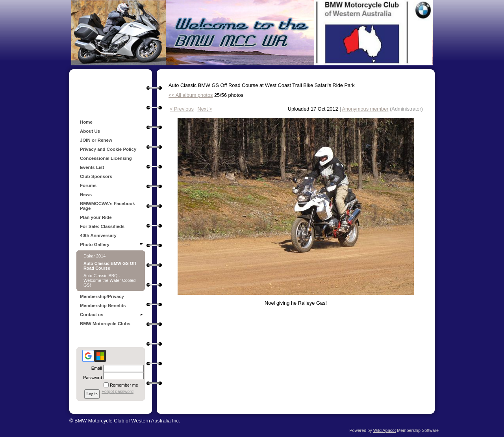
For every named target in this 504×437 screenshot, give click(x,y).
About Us (90, 131)
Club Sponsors (96, 176)
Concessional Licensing (106, 158)
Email (95, 368)
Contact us (92, 315)
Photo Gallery (95, 244)
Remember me (124, 385)
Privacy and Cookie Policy (108, 149)
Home (86, 122)
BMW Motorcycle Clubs (105, 324)
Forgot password (118, 391)
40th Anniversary (98, 235)
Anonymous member (365, 109)
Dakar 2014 (94, 256)
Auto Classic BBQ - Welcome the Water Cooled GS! (109, 280)
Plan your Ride (96, 217)
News (86, 194)
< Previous (182, 109)
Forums (88, 185)
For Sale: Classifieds (102, 226)
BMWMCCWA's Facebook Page (107, 206)
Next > (205, 109)
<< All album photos (191, 95)
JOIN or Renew (96, 140)
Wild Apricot (384, 430)
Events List (92, 167)
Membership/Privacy (102, 296)
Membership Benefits (103, 306)
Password (91, 378)
